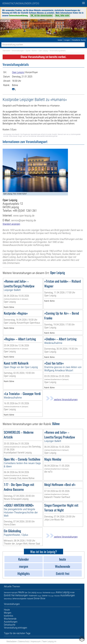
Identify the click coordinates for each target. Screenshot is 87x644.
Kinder (72, 592)
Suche (28, 51)
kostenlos (8, 616)
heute (60, 40)
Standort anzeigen (11, 224)
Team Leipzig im (49, 641)
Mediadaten (12, 641)
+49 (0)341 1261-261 (25, 211)
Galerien (45, 596)
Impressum (36, 641)
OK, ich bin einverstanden (42, 16)
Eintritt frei (9, 595)
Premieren (39, 593)
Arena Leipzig (63, 592)
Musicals (57, 596)
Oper (26, 593)
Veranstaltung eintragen (15, 628)
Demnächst (7, 593)
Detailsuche (10, 625)
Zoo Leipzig (32, 592)
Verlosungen (22, 595)
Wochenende (46, 593)
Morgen (39, 596)
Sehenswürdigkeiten (19, 599)
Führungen (51, 596)
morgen (67, 40)
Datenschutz (24, 641)
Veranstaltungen (18, 51)
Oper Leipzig (43, 51)
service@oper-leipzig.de (24, 220)
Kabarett (30, 599)
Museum (53, 593)
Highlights (14, 593)
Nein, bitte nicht (62, 16)
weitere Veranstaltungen (62, 399)
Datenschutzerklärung (18, 16)
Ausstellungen (68, 595)
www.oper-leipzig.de (24, 216)
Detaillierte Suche (79, 40)
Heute (21, 592)
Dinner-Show (40, 598)
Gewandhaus (8, 599)
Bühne (34, 51)
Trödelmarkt (33, 596)
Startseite (6, 51)
